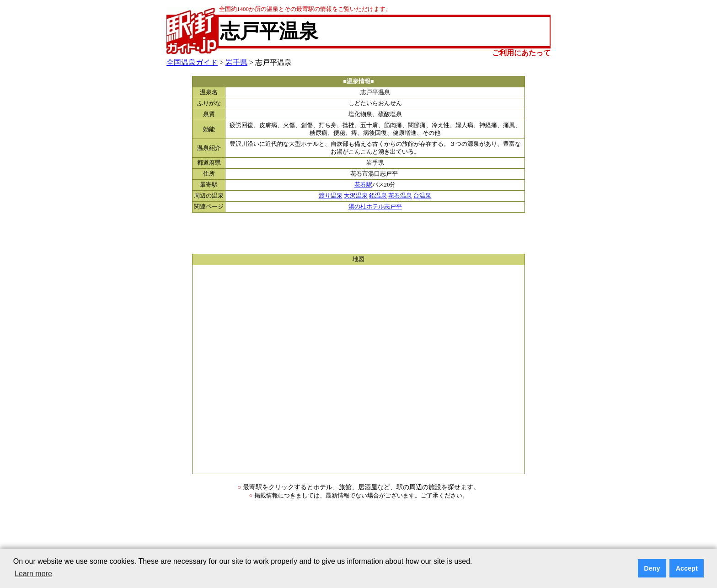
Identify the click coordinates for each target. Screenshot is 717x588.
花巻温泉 (400, 196)
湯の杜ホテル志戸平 (375, 207)
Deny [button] (652, 568)
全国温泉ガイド (192, 62)
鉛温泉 (378, 196)
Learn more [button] (33, 574)
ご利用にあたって (521, 53)
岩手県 (236, 62)
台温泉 (422, 196)
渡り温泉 (331, 196)
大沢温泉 (356, 196)
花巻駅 (363, 185)
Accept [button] (687, 568)
